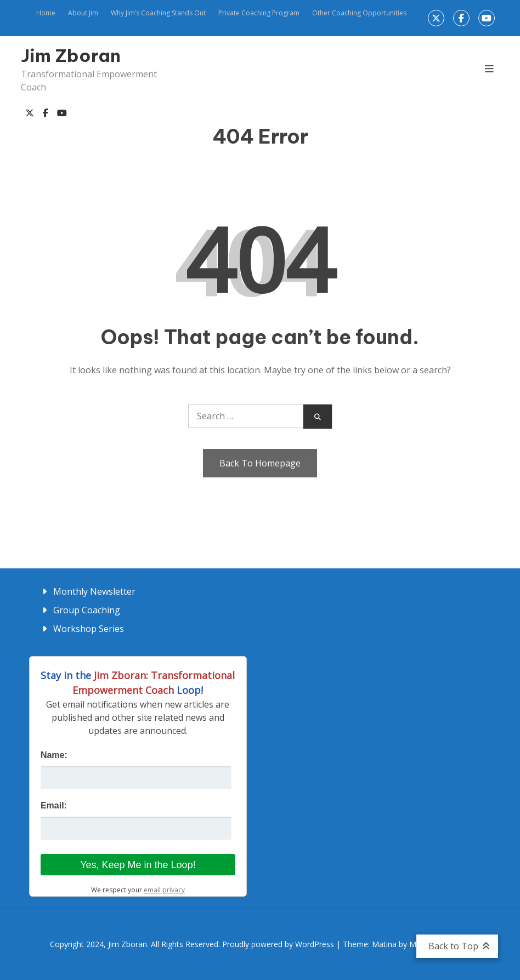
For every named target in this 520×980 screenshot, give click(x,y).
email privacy (164, 890)
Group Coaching (87, 610)
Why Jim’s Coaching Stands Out (158, 13)
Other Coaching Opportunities (359, 13)
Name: (54, 755)
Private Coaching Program (259, 13)
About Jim (83, 13)
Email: (54, 805)
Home (46, 13)
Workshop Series (89, 629)
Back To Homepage (260, 463)
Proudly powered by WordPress (279, 944)
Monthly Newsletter (94, 591)
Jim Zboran (71, 55)
